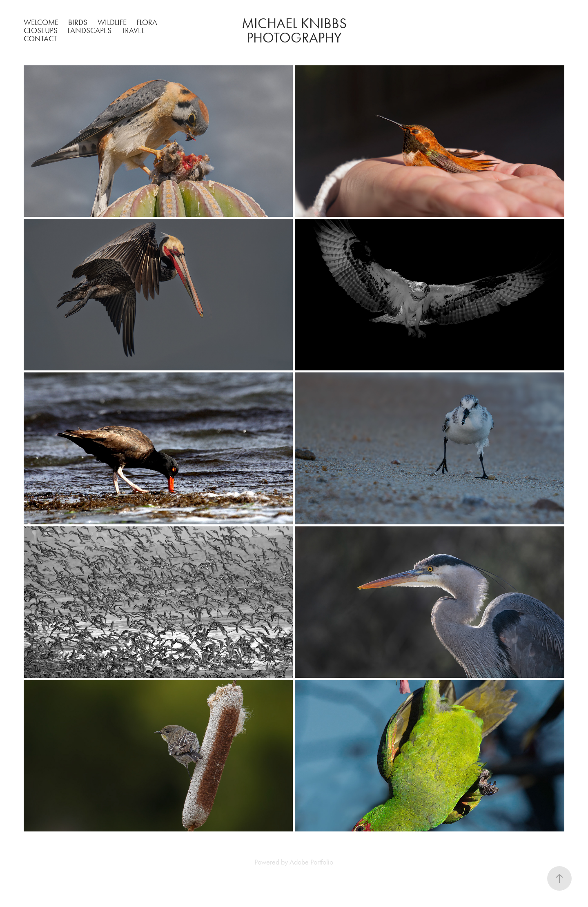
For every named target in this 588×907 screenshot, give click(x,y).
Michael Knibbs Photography (296, 31)
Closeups (41, 30)
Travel (133, 30)
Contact (40, 39)
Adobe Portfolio (311, 862)
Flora (147, 22)
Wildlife (112, 22)
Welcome (41, 22)
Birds (78, 22)
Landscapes (89, 30)
